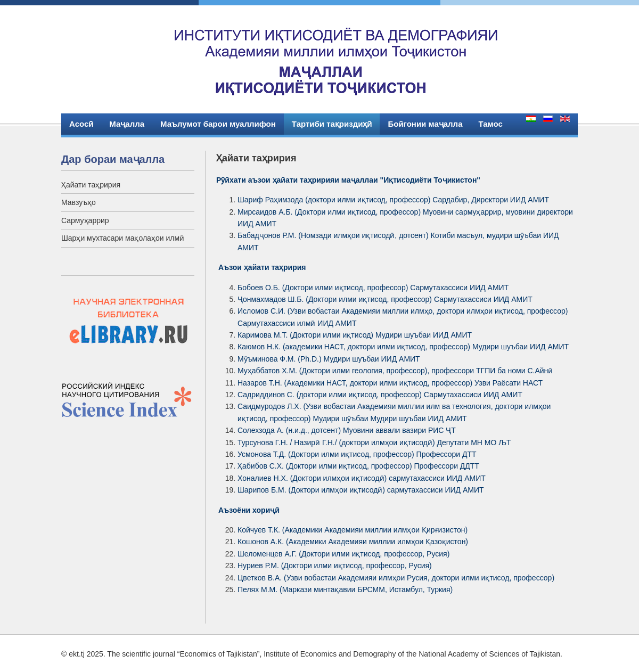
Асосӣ (81, 124)
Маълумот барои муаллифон (218, 124)
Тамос (490, 124)
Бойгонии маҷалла (425, 124)
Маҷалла (127, 124)
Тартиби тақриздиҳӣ (332, 124)
